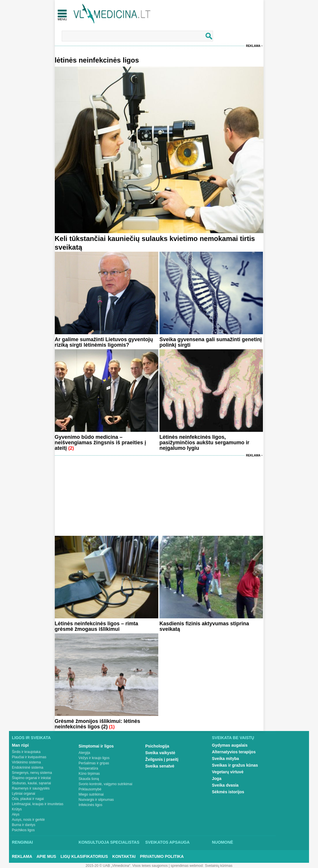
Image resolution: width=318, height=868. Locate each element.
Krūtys (17, 809)
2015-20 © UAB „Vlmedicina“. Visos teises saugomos (127, 866)
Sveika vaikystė (160, 753)
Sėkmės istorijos (228, 792)
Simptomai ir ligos (96, 746)
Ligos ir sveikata (31, 738)
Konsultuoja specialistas (109, 842)
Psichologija (157, 746)
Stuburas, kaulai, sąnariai (31, 783)
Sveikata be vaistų (233, 738)
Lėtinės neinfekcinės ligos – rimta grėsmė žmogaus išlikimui (97, 626)
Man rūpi (20, 745)
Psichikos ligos (23, 830)
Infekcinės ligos (90, 805)
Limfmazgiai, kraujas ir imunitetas (38, 804)
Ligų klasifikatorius (84, 856)
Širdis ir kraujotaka (26, 752)
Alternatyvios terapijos (234, 752)
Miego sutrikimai (91, 794)
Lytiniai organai (23, 794)
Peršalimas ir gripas (94, 763)
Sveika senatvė (160, 766)
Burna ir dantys (24, 825)
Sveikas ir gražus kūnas (235, 765)
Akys (16, 814)
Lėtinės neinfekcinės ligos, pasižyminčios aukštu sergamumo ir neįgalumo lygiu (204, 443)
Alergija (84, 753)
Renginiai (22, 842)
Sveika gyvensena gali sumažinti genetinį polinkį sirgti (211, 342)
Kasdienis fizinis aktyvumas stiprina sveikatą (204, 626)
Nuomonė (222, 842)
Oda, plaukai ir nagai (28, 799)
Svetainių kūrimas (219, 866)
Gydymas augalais (230, 745)
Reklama (253, 46)
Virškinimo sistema (26, 762)
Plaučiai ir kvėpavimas (29, 757)
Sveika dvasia (225, 785)
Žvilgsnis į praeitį (162, 759)
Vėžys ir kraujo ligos (94, 758)
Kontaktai (124, 856)
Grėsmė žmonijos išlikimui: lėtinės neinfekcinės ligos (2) (98, 724)
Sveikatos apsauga (167, 842)
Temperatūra (88, 768)
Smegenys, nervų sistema (32, 773)
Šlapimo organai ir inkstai (31, 778)
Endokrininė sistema (28, 768)
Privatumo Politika (162, 856)
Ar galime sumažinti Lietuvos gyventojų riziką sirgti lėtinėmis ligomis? (104, 342)
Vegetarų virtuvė (228, 772)
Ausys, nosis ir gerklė (28, 820)
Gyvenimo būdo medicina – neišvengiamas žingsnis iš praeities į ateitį (100, 443)
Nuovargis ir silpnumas (96, 800)
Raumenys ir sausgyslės (31, 788)
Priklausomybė (90, 789)
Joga (217, 779)
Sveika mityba (225, 759)
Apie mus (46, 856)
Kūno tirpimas (89, 774)
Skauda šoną (89, 779)
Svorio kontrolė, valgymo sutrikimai (105, 784)
